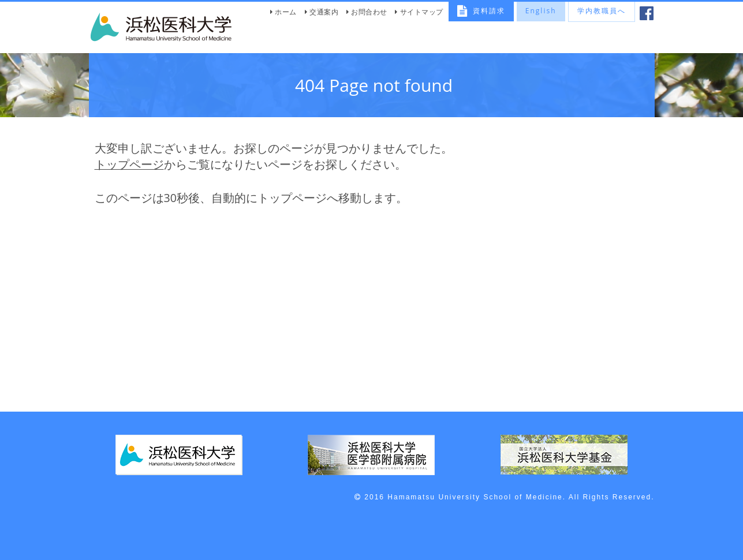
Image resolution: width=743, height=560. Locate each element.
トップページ (129, 164)
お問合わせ (369, 12)
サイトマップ (422, 12)
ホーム (286, 12)
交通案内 (324, 12)
